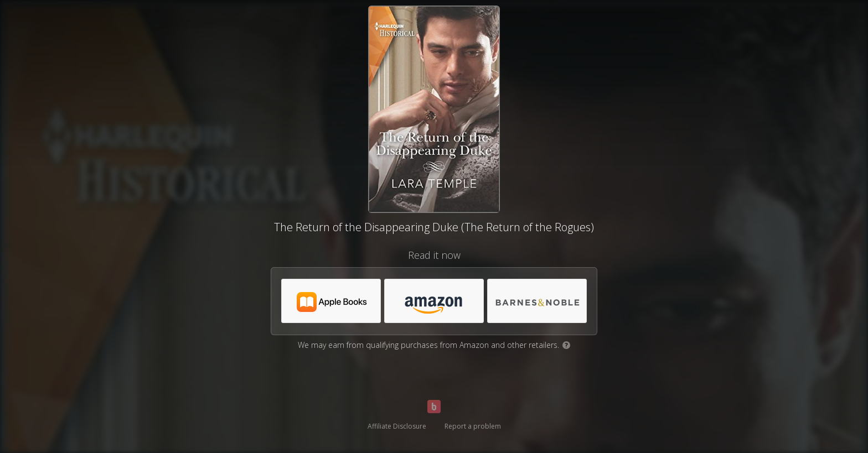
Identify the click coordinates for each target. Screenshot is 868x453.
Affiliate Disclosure (397, 426)
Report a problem (473, 426)
